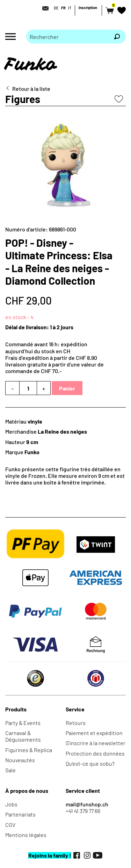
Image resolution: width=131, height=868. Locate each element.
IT (70, 8)
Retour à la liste (31, 89)
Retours (76, 723)
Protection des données (95, 753)
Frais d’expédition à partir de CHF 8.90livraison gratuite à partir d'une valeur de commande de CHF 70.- (54, 364)
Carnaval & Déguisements (23, 736)
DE (56, 8)
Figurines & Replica (29, 750)
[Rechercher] (117, 37)
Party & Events (23, 723)
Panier (67, 388)
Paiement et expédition (94, 733)
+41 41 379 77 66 (83, 811)
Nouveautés (20, 760)
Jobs (11, 804)
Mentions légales (26, 835)
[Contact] (43, 8)
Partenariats (20, 814)
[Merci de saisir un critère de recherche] (67, 37)
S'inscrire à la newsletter (96, 743)
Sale (10, 770)
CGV (10, 825)
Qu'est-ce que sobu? (90, 763)
